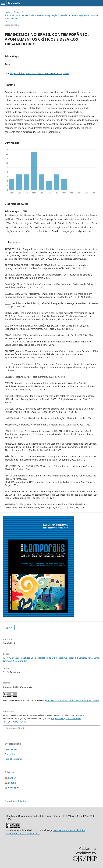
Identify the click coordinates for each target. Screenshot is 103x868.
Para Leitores (11, 749)
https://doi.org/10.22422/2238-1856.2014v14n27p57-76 (40, 73)
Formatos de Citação (15, 728)
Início (7, 12)
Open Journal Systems (17, 801)
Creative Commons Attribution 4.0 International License (73, 700)
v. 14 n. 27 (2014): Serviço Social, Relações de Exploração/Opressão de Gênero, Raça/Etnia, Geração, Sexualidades (51, 17)
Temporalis (14, 3)
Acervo (17, 12)
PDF (10, 628)
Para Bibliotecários (14, 759)
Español (12, 783)
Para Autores (11, 754)
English (12, 778)
